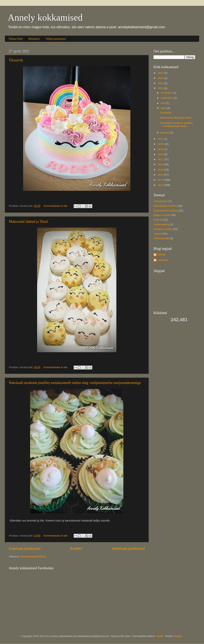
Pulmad (158, 220)
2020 (161, 144)
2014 (161, 175)
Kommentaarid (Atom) (33, 556)
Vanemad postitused (128, 549)
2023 (161, 83)
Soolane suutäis (163, 229)
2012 (161, 185)
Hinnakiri (34, 39)
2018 (161, 154)
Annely (161, 255)
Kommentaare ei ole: (56, 206)
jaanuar (165, 132)
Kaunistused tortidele (166, 211)
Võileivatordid (161, 238)
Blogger (178, 636)
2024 (161, 78)
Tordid (157, 234)
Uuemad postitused (25, 549)
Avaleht (76, 549)
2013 (161, 180)
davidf (160, 636)
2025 (161, 73)
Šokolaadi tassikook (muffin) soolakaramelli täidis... (177, 124)
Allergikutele (161, 201)
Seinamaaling (161, 224)
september (167, 98)
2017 (161, 159)
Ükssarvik (16, 60)
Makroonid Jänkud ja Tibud (28, 222)
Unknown (163, 260)
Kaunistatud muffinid (165, 206)
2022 (161, 88)
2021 (161, 139)
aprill (164, 108)
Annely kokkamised (45, 17)
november (167, 93)
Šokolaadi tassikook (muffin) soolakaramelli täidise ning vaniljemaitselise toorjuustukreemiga (75, 383)
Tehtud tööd (16, 39)
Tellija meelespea (56, 39)
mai (163, 103)
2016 (161, 164)
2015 (161, 170)
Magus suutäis (162, 215)
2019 (161, 149)
